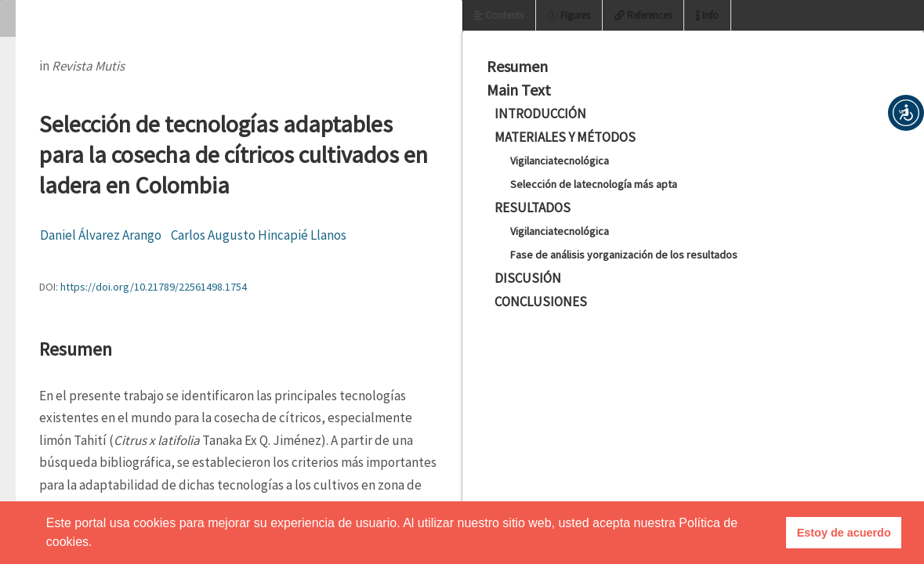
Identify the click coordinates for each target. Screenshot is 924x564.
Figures (569, 15)
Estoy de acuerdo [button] (844, 533)
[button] (906, 113)
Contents (499, 15)
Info (707, 15)
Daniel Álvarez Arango (101, 235)
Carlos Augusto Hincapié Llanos (259, 235)
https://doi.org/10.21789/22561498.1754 (154, 287)
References (643, 15)
